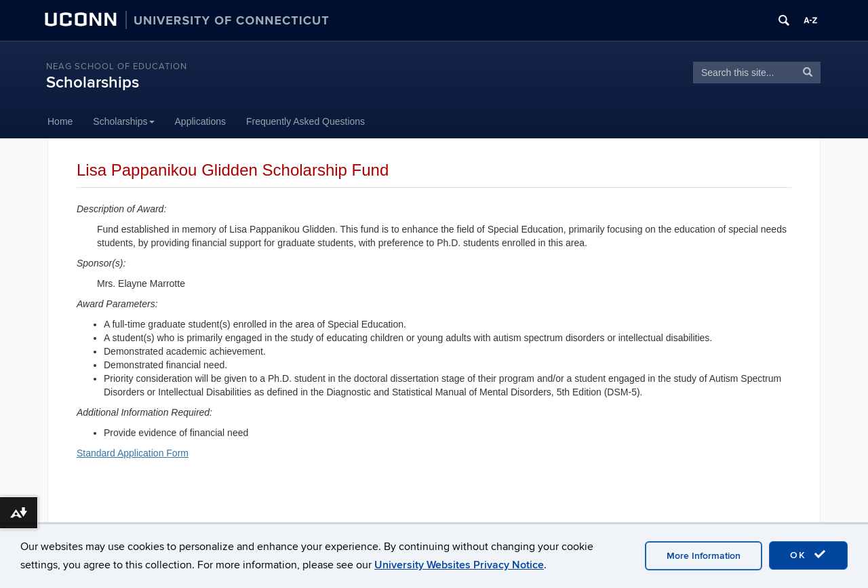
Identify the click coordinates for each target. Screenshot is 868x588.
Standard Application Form (133, 453)
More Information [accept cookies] (704, 556)
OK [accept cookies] (808, 555)
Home (60, 121)
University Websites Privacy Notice (459, 565)
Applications (201, 121)
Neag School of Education (117, 66)
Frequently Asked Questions (305, 121)
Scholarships (93, 82)
